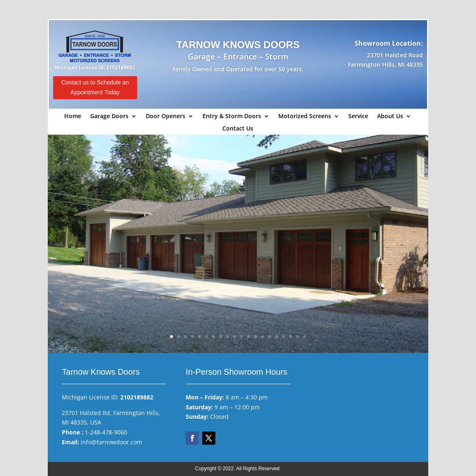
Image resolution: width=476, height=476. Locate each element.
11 (241, 337)
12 (248, 337)
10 (234, 337)
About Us (390, 117)
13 (255, 337)
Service (358, 117)
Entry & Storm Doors (232, 117)
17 (283, 337)
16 (276, 337)
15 (269, 337)
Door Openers (166, 117)
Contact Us (238, 129)
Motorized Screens (305, 117)
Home (73, 117)
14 (262, 337)
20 (304, 337)
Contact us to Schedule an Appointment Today (95, 87)
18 (290, 337)
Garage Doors (109, 117)
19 (297, 337)
